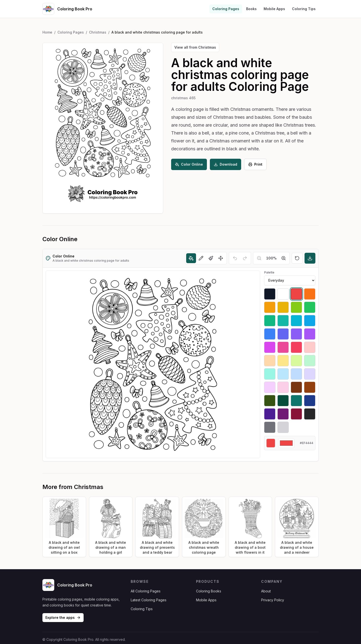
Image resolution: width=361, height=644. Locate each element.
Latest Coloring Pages (149, 600)
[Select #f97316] (310, 294)
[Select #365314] (270, 401)
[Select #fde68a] (283, 361)
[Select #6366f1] (283, 334)
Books (251, 9)
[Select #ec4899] (283, 347)
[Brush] (211, 258)
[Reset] (297, 258)
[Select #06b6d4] (296, 321)
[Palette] (290, 280)
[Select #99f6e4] (270, 374)
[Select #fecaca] (310, 347)
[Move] (221, 258)
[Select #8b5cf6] (296, 334)
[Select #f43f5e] (296, 347)
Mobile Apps (274, 9)
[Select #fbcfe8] (283, 387)
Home (47, 32)
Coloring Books (209, 591)
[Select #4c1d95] (270, 414)
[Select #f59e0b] (270, 307)
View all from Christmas (195, 47)
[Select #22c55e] (310, 307)
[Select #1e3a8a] (310, 401)
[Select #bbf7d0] (310, 361)
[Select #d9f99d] (296, 361)
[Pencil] (201, 258)
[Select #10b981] (270, 321)
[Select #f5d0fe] (270, 387)
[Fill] (191, 258)
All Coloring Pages (146, 591)
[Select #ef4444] (296, 294)
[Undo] (235, 258)
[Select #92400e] (310, 387)
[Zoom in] (284, 258)
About (266, 591)
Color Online (189, 164)
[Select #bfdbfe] (296, 374)
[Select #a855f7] (310, 334)
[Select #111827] (270, 294)
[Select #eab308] (283, 307)
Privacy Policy (273, 600)
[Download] (310, 258)
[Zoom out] (259, 258)
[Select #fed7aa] (270, 361)
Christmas (98, 32)
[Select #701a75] (283, 414)
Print (255, 164)
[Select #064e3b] (283, 401)
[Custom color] (286, 443)
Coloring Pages (226, 9)
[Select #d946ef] (270, 347)
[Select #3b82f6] (270, 334)
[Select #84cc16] (296, 307)
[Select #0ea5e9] (310, 321)
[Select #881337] (296, 414)
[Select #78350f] (296, 387)
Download (226, 164)
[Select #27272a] (310, 414)
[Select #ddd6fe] (310, 374)
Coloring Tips (304, 9)
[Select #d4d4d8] (283, 427)
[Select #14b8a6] (283, 321)
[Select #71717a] (270, 427)
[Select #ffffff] (283, 294)
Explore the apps (63, 617)
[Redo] (245, 258)
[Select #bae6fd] (283, 374)
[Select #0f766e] (296, 401)
